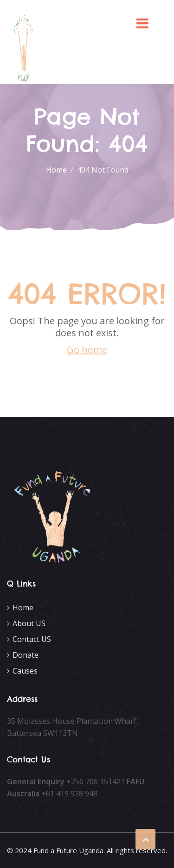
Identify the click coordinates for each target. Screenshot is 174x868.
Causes (25, 671)
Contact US (32, 639)
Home (23, 608)
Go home (87, 350)
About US (29, 623)
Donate (26, 655)
